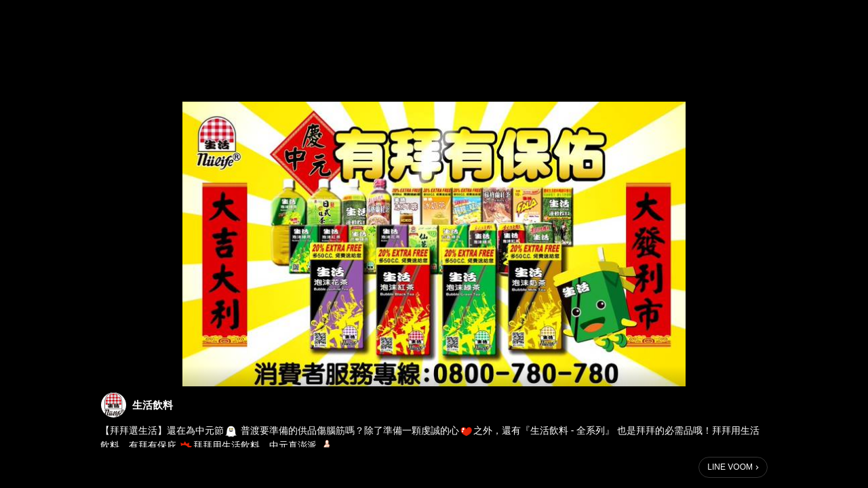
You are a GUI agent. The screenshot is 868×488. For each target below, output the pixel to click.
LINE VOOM (730, 467)
